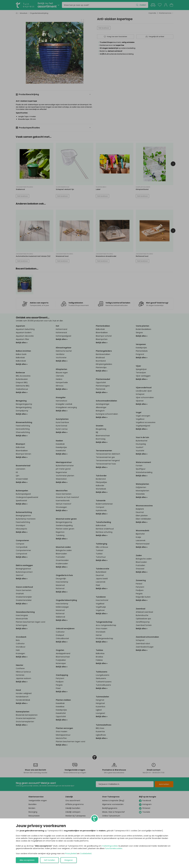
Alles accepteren (27, 860)
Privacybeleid (71, 854)
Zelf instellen (50, 860)
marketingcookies (110, 846)
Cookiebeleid (86, 854)
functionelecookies (114, 848)
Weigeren (69, 860)
